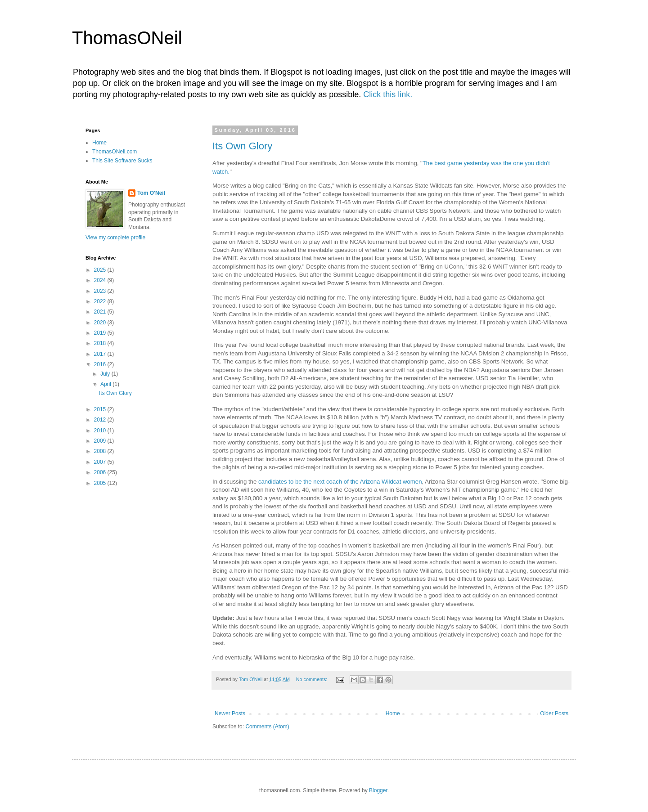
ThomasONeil (127, 38)
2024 (101, 280)
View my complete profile (115, 238)
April (106, 384)
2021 (101, 312)
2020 (101, 323)
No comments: (313, 679)
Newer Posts (230, 713)
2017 (101, 354)
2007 (101, 462)
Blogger (378, 790)
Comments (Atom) (267, 727)
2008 (101, 451)
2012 (101, 420)
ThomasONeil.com (115, 152)
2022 (101, 301)
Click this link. (388, 94)
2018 (101, 343)
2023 (101, 291)
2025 (101, 270)
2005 (101, 483)
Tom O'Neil (151, 193)
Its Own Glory (242, 146)
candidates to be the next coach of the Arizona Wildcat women (340, 482)
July (106, 374)
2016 (101, 364)
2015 (101, 409)
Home (393, 713)
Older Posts (554, 713)
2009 (101, 441)
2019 (101, 333)
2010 (101, 431)
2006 (101, 472)
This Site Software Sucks (122, 161)
